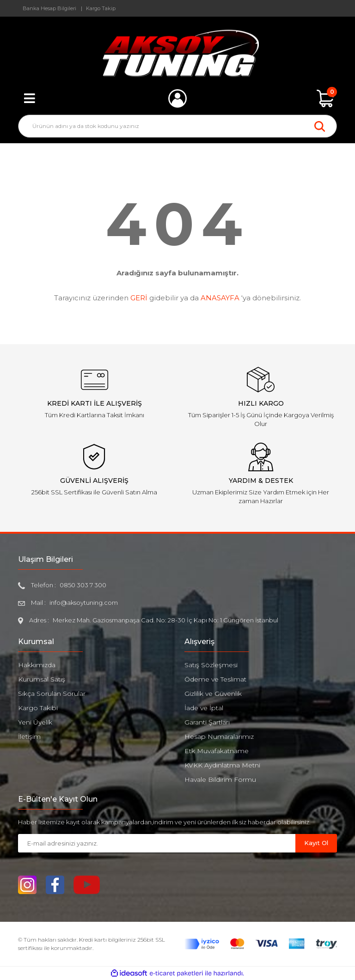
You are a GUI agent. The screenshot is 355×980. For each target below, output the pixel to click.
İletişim (29, 737)
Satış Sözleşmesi (211, 665)
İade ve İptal (204, 708)
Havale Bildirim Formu (220, 779)
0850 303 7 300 (83, 585)
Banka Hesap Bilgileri (49, 8)
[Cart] (325, 98)
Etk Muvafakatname (217, 751)
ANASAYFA (220, 298)
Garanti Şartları (207, 722)
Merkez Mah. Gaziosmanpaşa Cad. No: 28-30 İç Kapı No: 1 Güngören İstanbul (165, 620)
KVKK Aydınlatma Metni (222, 765)
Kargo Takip (101, 8)
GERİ (139, 298)
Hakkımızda (37, 665)
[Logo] (178, 53)
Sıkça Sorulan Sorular (52, 694)
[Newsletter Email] (157, 843)
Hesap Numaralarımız (219, 737)
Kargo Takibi (38, 708)
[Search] (177, 126)
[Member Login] (177, 98)
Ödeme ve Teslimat (215, 679)
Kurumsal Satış (42, 679)
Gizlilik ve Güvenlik (213, 694)
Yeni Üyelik (35, 722)
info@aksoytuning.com (84, 603)
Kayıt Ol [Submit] (316, 843)
